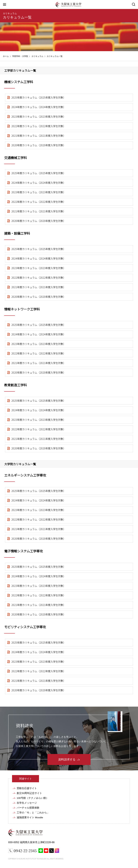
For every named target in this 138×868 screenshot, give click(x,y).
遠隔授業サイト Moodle (30, 817)
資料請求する (67, 759)
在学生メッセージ (27, 803)
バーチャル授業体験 (28, 808)
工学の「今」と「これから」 (33, 813)
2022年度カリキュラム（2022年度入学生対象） (38, 126)
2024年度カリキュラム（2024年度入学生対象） (38, 107)
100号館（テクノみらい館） (33, 798)
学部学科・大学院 (20, 56)
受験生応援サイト (27, 788)
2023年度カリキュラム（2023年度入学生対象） (38, 116)
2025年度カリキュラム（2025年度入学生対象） (38, 97)
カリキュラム (10, 13)
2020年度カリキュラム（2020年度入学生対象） (38, 145)
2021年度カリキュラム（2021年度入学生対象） (38, 136)
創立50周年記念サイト (29, 793)
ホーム (6, 56)
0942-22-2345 (25, 851)
